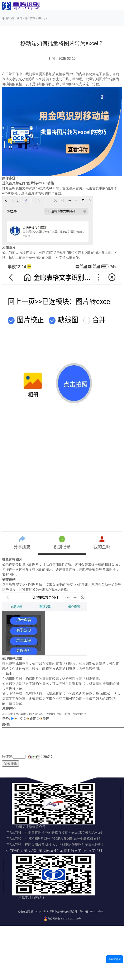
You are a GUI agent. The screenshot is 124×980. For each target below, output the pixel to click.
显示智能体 (115, 959)
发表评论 (10, 763)
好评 (31, 719)
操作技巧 (30, 18)
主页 (20, 18)
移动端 (41, 18)
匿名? (48, 757)
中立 (18, 719)
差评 (44, 719)
